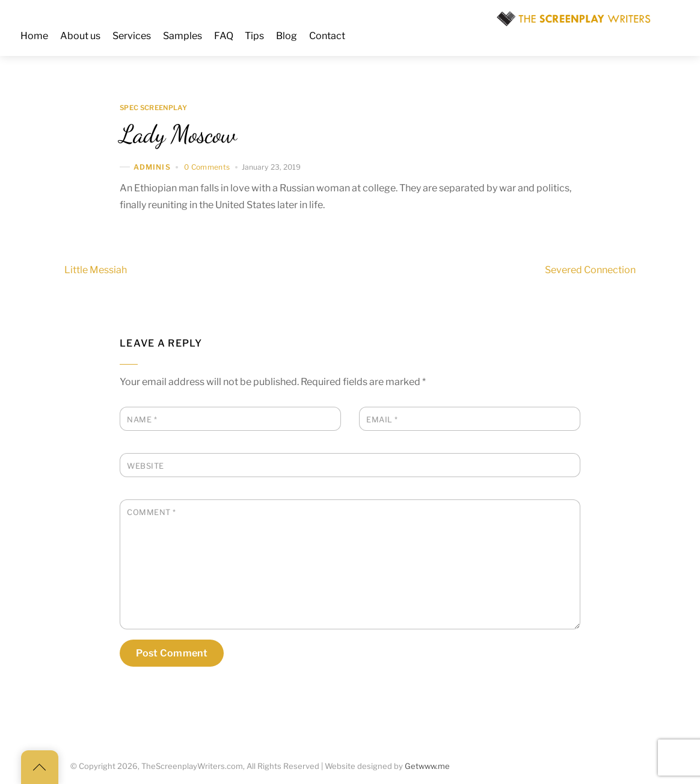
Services (132, 36)
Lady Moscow (178, 134)
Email (382, 420)
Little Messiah (74, 270)
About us (80, 36)
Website (146, 466)
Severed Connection (612, 270)
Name (142, 420)
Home (34, 36)
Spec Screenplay (153, 108)
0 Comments (207, 167)
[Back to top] (40, 767)
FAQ (224, 36)
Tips (254, 36)
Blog (287, 36)
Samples (183, 36)
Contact (327, 36)
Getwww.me (427, 766)
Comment (152, 512)
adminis (152, 167)
